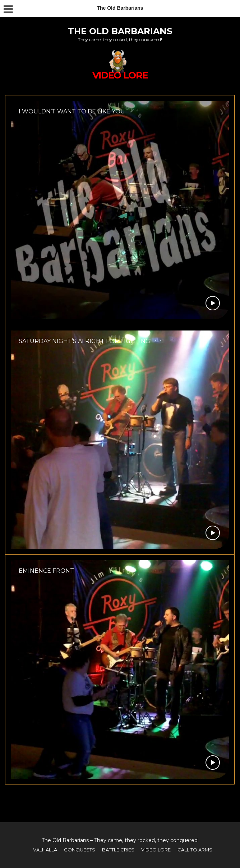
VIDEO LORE (156, 850)
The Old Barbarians (120, 31)
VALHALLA (45, 850)
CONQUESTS (80, 850)
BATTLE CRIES (118, 850)
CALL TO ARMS (195, 850)
